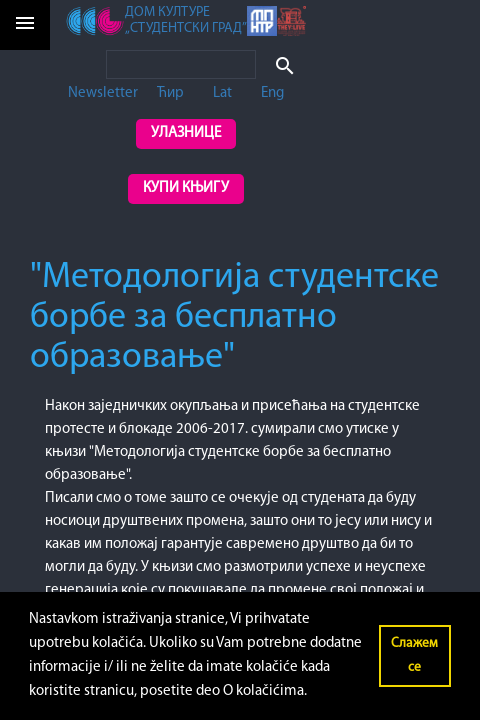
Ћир (170, 93)
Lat (222, 93)
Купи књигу (186, 188)
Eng (272, 93)
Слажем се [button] (414, 655)
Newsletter (103, 93)
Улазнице (186, 133)
